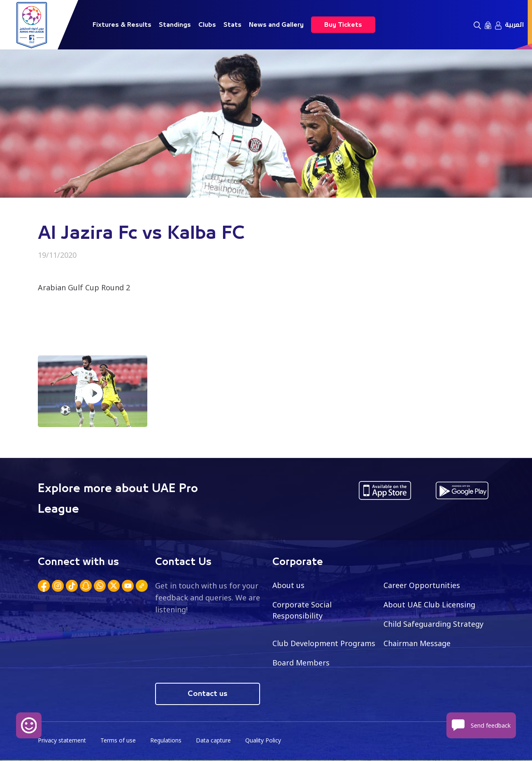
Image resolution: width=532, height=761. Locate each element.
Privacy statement (63, 741)
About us (289, 585)
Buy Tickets (343, 25)
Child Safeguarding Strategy (433, 624)
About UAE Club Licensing (430, 605)
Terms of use (119, 741)
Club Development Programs (324, 643)
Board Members (301, 663)
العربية (514, 25)
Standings (175, 25)
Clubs (207, 25)
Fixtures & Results (122, 25)
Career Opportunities (422, 585)
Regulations (167, 741)
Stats (232, 25)
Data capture (215, 741)
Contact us (208, 694)
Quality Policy (266, 741)
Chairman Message (417, 643)
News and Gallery (276, 25)
